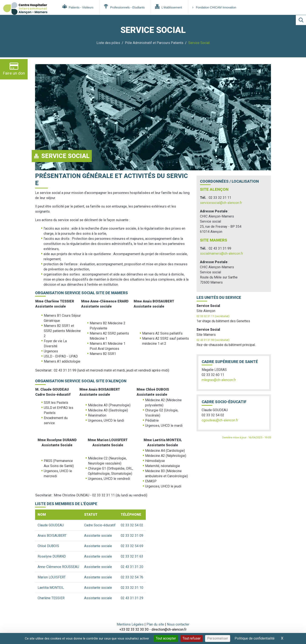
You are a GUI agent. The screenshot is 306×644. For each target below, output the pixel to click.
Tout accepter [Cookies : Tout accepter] (166, 638)
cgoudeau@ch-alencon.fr (220, 420)
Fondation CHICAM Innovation (214, 7)
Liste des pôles (108, 43)
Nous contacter (178, 624)
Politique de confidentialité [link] (255, 638)
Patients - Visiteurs (78, 7)
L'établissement (169, 7)
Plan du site (156, 624)
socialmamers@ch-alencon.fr (222, 254)
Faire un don (14, 69)
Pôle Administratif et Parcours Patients (154, 43)
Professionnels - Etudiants (124, 7)
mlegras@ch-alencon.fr (219, 380)
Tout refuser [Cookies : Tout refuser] (192, 638)
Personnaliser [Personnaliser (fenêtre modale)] (218, 638)
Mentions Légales (130, 624)
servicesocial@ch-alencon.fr (221, 203)
